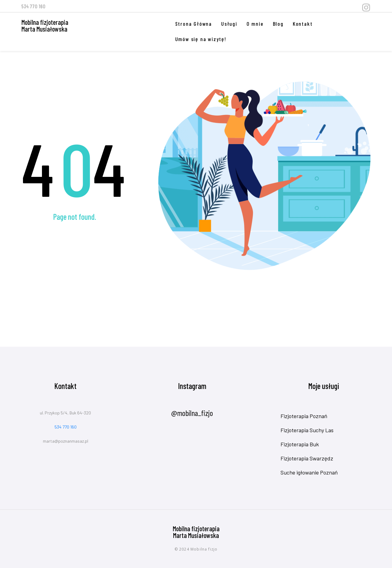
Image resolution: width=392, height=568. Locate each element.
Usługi (229, 24)
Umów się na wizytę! (201, 39)
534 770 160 (66, 427)
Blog (278, 24)
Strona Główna (194, 24)
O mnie (255, 24)
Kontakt (303, 24)
